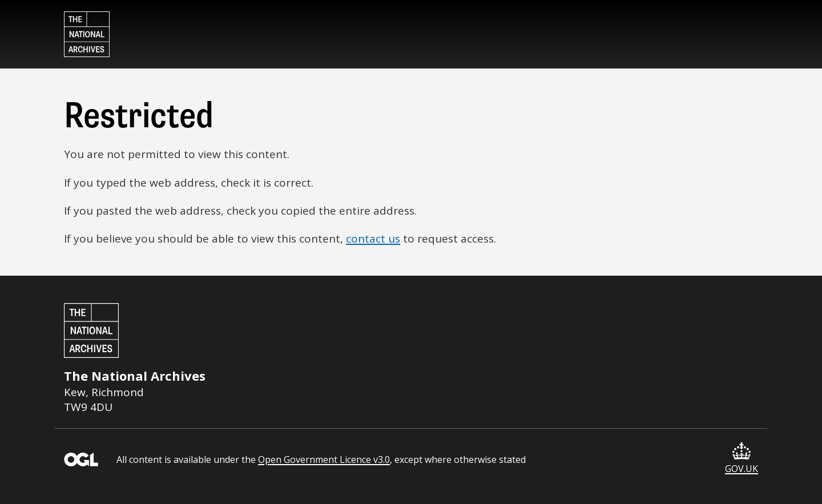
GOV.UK (742, 459)
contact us (373, 239)
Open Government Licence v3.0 (324, 459)
